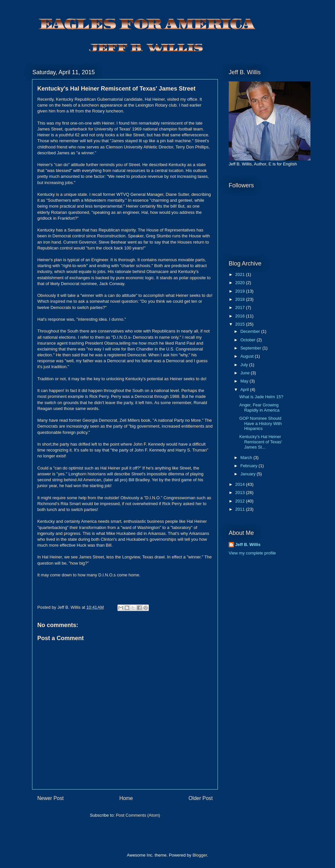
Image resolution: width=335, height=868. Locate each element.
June (246, 373)
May (245, 381)
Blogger (200, 855)
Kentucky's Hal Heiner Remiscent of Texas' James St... (261, 442)
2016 (241, 316)
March (247, 458)
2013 (241, 493)
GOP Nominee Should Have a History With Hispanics (260, 423)
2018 (241, 299)
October (249, 340)
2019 (241, 291)
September (251, 348)
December (251, 331)
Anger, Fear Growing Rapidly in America (259, 408)
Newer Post (51, 798)
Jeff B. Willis (248, 545)
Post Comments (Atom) (138, 815)
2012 (241, 501)
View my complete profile (252, 553)
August (248, 356)
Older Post (201, 798)
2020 (241, 283)
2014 (241, 484)
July (245, 365)
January (249, 474)
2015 (241, 324)
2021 (241, 274)
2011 (241, 509)
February (250, 466)
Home (126, 798)
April (245, 390)
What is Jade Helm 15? (261, 397)
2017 (241, 307)
